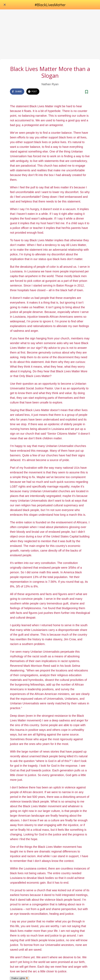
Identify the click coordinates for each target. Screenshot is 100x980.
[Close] (5, 5)
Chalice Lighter (20, 978)
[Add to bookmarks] (87, 92)
